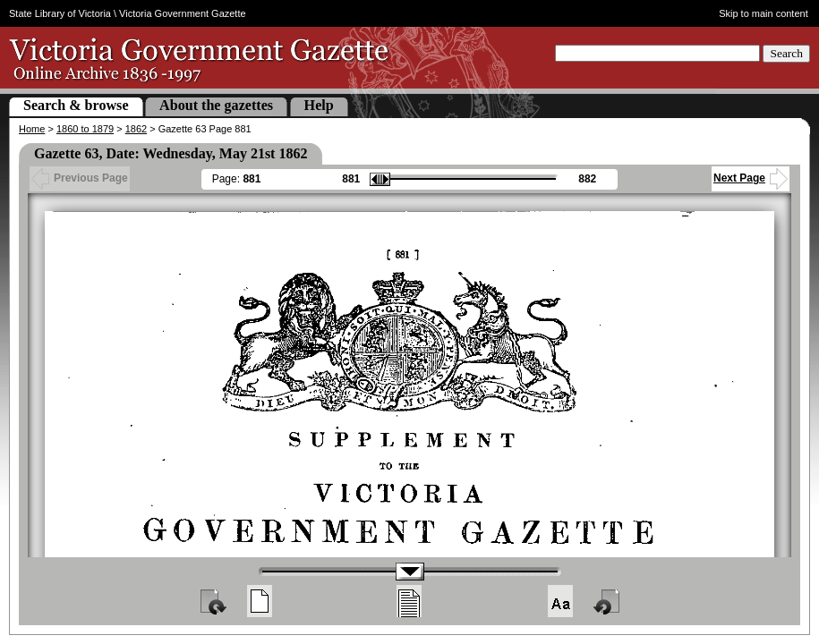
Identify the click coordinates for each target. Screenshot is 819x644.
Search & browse (76, 105)
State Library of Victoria (60, 13)
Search (786, 53)
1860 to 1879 (85, 129)
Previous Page (80, 178)
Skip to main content (764, 13)
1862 (136, 129)
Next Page (751, 178)
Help (319, 105)
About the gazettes (216, 105)
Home (32, 129)
